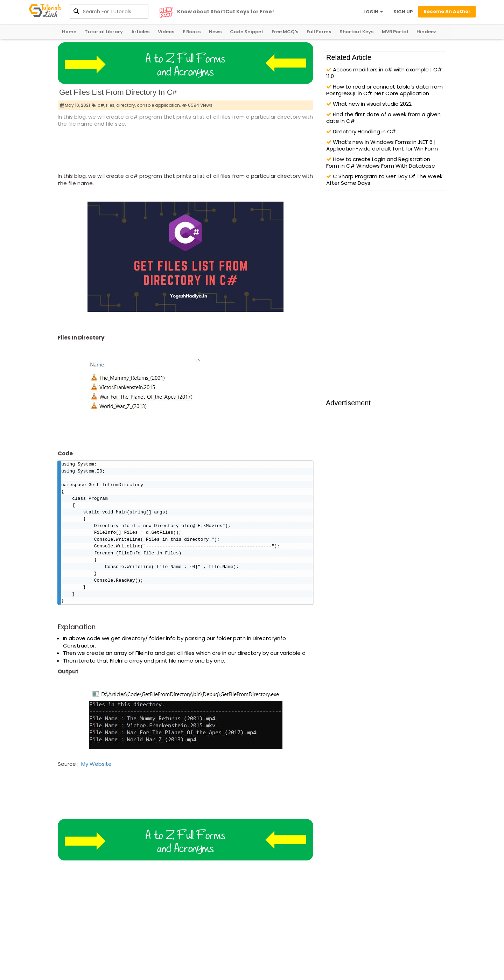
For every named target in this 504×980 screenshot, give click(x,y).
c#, (101, 105)
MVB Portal (395, 32)
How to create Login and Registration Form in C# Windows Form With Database (381, 162)
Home (69, 32)
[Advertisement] (185, 147)
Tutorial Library (104, 32)
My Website (96, 771)
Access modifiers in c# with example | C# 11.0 (384, 73)
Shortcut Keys (356, 32)
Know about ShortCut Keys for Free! (226, 12)
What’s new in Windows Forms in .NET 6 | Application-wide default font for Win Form (382, 145)
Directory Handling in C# (361, 131)
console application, (159, 105)
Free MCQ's (285, 32)
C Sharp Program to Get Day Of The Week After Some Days (384, 180)
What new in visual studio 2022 (369, 104)
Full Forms (319, 32)
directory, (126, 105)
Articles (140, 32)
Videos (166, 32)
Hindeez (426, 32)
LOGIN (373, 12)
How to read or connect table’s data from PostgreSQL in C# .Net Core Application (384, 90)
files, (111, 105)
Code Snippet (247, 32)
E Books (192, 32)
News (215, 32)
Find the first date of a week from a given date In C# (383, 118)
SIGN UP (403, 12)
